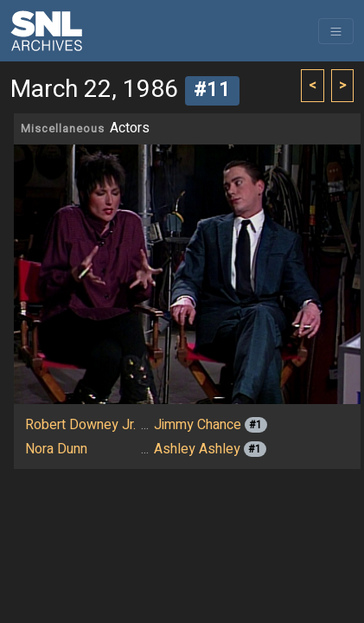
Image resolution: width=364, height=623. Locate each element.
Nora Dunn (56, 449)
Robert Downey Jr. (80, 425)
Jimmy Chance (198, 425)
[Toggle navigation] (336, 31)
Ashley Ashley (197, 449)
